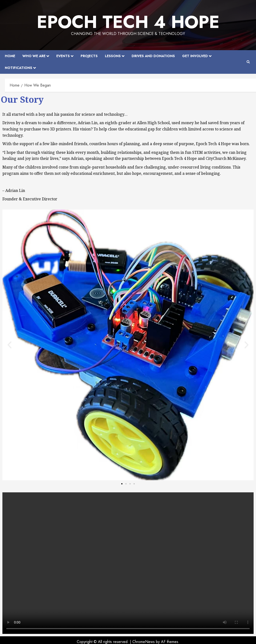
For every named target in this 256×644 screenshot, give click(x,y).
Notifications (19, 68)
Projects (89, 56)
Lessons (113, 56)
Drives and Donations (153, 56)
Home (10, 56)
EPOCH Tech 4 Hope (128, 22)
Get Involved (195, 56)
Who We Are (34, 56)
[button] (10, 345)
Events (63, 56)
